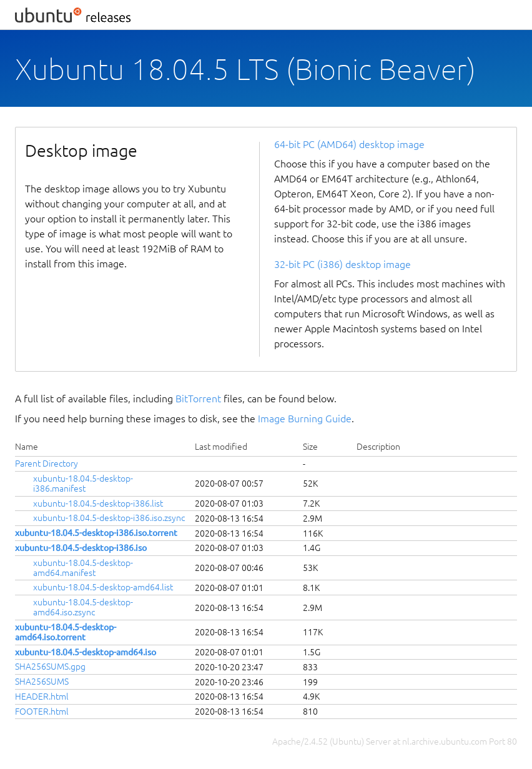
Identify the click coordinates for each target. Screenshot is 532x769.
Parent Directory (47, 464)
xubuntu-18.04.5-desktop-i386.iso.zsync (109, 518)
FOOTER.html (42, 712)
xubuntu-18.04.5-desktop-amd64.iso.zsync (83, 607)
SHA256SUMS (42, 682)
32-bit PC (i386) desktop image (342, 264)
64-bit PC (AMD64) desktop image (349, 144)
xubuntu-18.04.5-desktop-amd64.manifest (83, 568)
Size (310, 447)
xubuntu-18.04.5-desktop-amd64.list (103, 587)
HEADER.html (42, 697)
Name (27, 447)
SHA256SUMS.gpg (50, 667)
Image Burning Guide (305, 419)
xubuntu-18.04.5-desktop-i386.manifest (83, 484)
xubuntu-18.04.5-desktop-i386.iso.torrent (96, 533)
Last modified (221, 447)
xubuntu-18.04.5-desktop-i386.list (98, 504)
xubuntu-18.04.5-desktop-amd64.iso (86, 652)
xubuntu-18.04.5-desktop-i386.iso (81, 548)
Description (378, 447)
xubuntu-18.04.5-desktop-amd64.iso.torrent (66, 632)
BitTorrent (198, 399)
